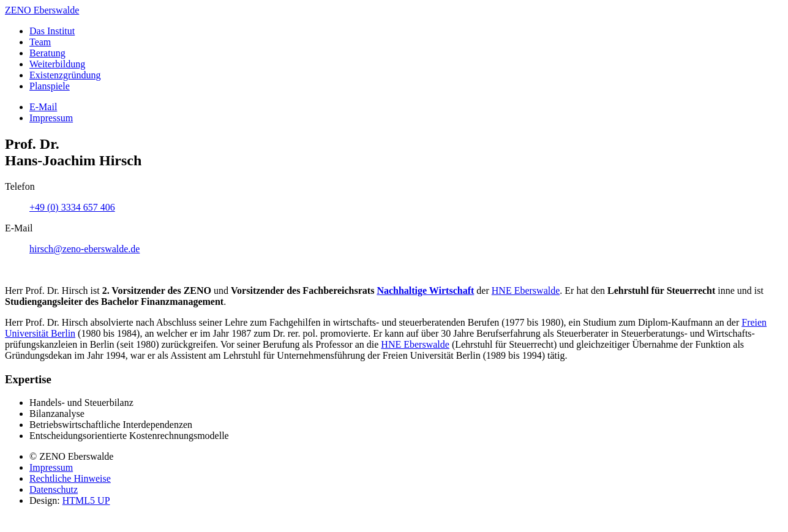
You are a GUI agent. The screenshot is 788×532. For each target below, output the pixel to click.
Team (40, 42)
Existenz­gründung (65, 75)
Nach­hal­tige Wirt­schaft (425, 290)
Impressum (51, 467)
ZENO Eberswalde (42, 10)
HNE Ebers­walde (526, 290)
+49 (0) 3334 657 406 (72, 207)
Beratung (47, 53)
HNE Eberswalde (415, 344)
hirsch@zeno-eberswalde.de (84, 249)
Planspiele (50, 86)
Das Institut (52, 31)
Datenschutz (54, 489)
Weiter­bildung (57, 64)
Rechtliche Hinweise (70, 478)
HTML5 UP (86, 500)
